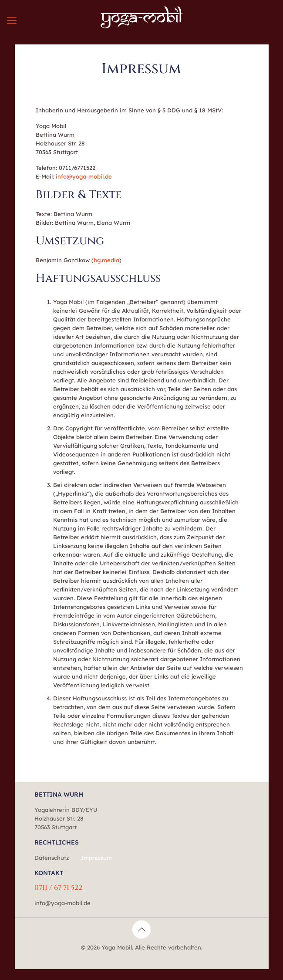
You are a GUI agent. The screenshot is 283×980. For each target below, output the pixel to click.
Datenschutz (52, 858)
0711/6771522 (77, 168)
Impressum (96, 858)
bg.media (106, 260)
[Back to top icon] (141, 929)
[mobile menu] (12, 20)
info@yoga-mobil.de (84, 176)
